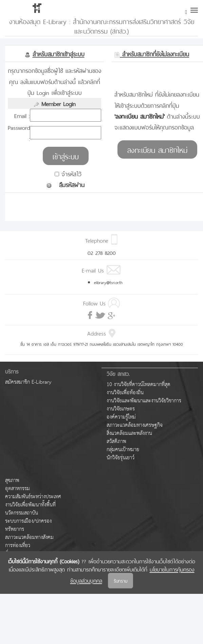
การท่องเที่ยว (18, 546)
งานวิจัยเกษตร (121, 409)
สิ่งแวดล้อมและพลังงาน (129, 433)
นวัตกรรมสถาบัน (22, 513)
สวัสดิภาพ (116, 441)
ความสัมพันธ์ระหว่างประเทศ (33, 497)
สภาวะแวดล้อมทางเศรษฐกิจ (135, 425)
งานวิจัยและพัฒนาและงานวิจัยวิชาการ (144, 401)
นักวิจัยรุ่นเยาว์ (121, 458)
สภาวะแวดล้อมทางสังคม (29, 537)
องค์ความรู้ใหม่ (121, 417)
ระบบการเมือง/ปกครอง (28, 521)
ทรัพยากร (15, 529)
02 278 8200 (102, 252)
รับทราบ (121, 580)
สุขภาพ (12, 480)
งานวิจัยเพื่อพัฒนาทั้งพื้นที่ (30, 505)
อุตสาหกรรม (17, 489)
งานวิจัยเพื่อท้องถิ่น (125, 393)
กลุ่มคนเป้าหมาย (123, 450)
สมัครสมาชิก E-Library (28, 382)
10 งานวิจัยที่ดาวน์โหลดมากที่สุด (139, 385)
